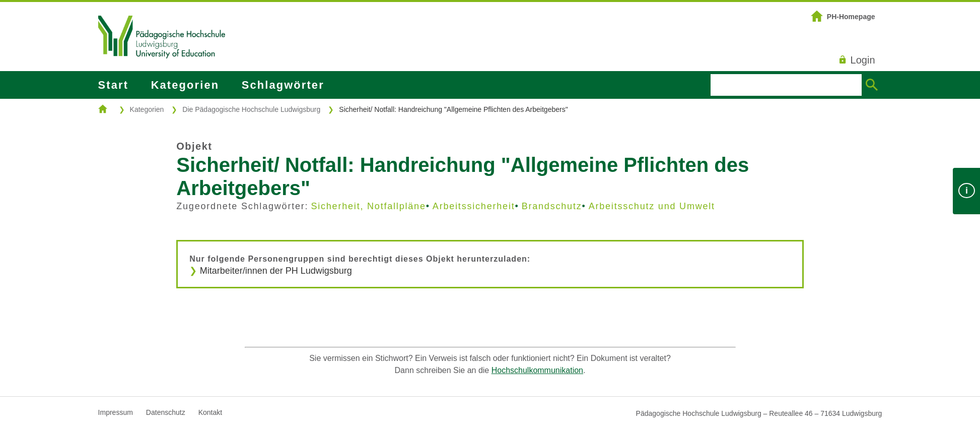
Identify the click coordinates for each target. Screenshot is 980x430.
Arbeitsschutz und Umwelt (652, 206)
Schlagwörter (283, 85)
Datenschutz (166, 412)
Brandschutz (552, 206)
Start (113, 85)
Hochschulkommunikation (537, 370)
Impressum (116, 412)
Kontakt (210, 412)
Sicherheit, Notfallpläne (368, 206)
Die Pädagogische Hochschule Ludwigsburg (251, 109)
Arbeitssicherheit (474, 206)
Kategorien (185, 85)
